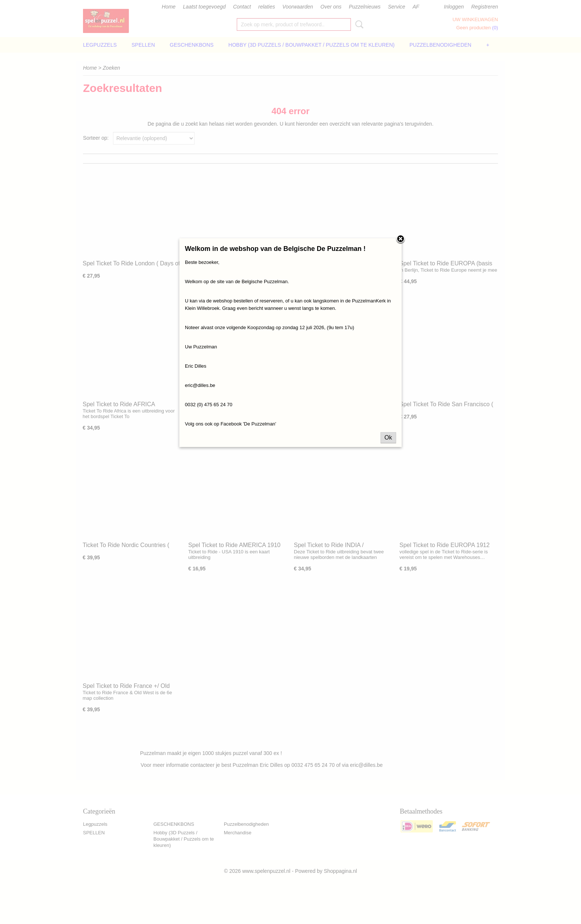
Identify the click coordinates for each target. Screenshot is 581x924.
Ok (388, 438)
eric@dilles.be (200, 385)
